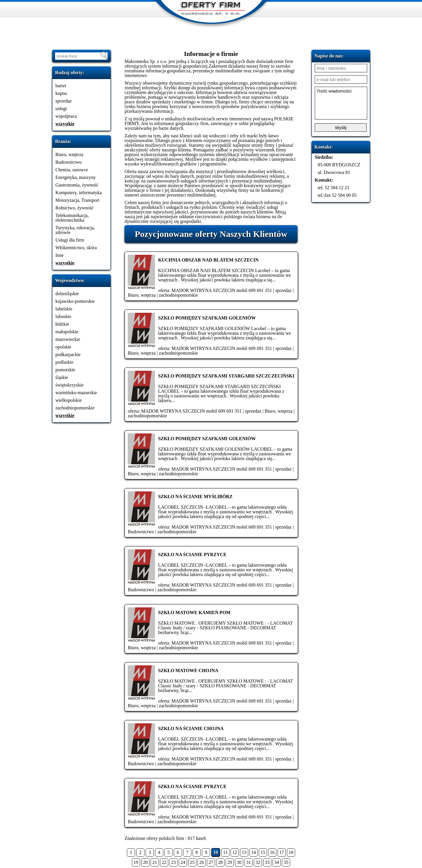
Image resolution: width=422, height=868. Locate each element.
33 (267, 862)
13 (244, 852)
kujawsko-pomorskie (75, 301)
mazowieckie (68, 339)
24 (183, 862)
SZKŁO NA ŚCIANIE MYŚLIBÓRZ (195, 497)
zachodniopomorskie (75, 408)
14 (253, 852)
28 (220, 862)
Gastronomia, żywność (77, 185)
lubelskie (64, 309)
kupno (61, 93)
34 (277, 862)
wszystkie (65, 124)
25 (192, 862)
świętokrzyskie (69, 385)
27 (211, 862)
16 (272, 852)
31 (249, 862)
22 (164, 862)
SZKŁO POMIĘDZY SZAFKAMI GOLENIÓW (207, 318)
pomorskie (65, 370)
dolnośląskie (67, 294)
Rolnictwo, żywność (75, 208)
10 (216, 852)
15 (263, 852)
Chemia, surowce (72, 170)
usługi (61, 108)
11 (225, 852)
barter (61, 86)
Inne (59, 255)
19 (136, 862)
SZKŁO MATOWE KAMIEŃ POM (194, 612)
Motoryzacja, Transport (77, 200)
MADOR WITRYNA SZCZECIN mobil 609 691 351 (222, 290)
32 (258, 862)
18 (291, 852)
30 (239, 862)
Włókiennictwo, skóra (76, 248)
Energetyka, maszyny (75, 177)
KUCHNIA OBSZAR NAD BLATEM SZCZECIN (208, 260)
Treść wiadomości (341, 103)
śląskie (62, 377)
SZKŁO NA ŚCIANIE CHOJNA (191, 728)
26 (202, 862)
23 (173, 862)
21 (155, 862)
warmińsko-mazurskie (76, 393)
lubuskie (63, 316)
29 (230, 862)
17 (282, 852)
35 (286, 862)
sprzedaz (64, 101)
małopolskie (67, 332)
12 (235, 852)
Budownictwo (69, 162)
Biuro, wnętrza (69, 154)
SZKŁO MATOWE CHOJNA (188, 670)
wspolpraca (66, 116)
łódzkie (62, 324)
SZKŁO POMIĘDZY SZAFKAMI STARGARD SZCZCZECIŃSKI (226, 376)
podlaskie (64, 362)
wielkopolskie (69, 400)
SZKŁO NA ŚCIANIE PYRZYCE (192, 555)
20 (145, 862)
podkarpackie (68, 354)
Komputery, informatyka (79, 193)
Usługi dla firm (70, 240)
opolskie (63, 347)
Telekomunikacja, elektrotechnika (72, 218)
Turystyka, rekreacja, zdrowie (75, 230)
